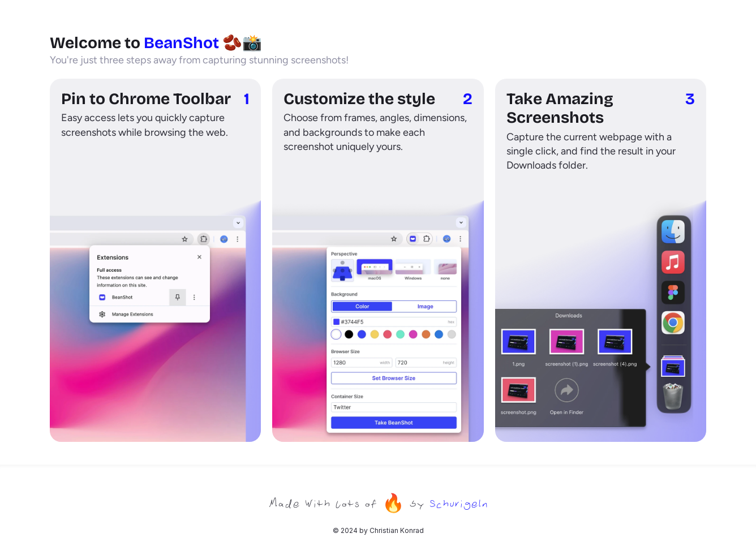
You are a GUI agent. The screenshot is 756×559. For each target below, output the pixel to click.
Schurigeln (458, 503)
